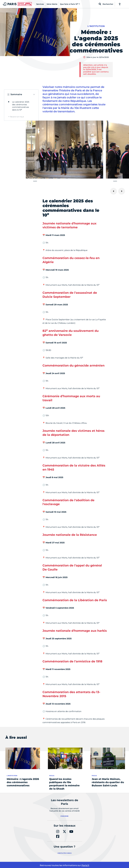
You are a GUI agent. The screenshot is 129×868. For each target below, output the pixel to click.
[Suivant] (122, 191)
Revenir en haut (17, 117)
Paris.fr (85, 865)
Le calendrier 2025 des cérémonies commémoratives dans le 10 (21, 106)
